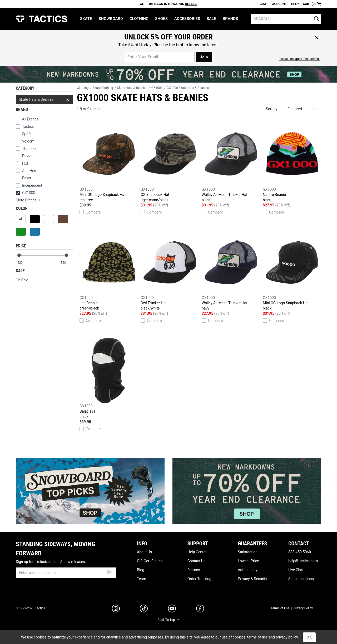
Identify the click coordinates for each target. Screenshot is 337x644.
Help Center (197, 552)
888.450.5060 (300, 552)
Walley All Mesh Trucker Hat (231, 162)
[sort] (302, 109)
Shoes (161, 19)
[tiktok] (144, 609)
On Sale (22, 280)
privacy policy (287, 637)
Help (295, 4)
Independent (32, 185)
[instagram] (116, 609)
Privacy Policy (303, 608)
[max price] (67, 263)
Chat (264, 4)
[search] (286, 19)
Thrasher (29, 149)
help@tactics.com (303, 561)
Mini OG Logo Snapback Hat (109, 162)
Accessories (187, 19)
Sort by (272, 109)
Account (279, 4)
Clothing (139, 19)
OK (309, 637)
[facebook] (200, 610)
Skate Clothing (103, 88)
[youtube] (172, 610)
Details (191, 4)
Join (204, 57)
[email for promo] (160, 57)
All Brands (30, 119)
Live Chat (296, 570)
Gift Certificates (150, 561)
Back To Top (168, 620)
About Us (144, 552)
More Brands (28, 200)
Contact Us (197, 561)
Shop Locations (301, 579)
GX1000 (25, 193)
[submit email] (110, 571)
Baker (27, 178)
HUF (26, 163)
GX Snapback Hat (170, 162)
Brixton (28, 156)
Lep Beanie (109, 270)
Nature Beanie (292, 162)
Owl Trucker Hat (170, 270)
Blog (141, 570)
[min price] (23, 263)
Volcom (28, 141)
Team (142, 579)
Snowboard (111, 19)
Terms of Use (280, 608)
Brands (231, 19)
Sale (211, 19)
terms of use (257, 637)
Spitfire (28, 134)
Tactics (41, 19)
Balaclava (109, 378)
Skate (86, 19)
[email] (66, 573)
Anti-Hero (30, 171)
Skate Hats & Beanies (44, 99)
